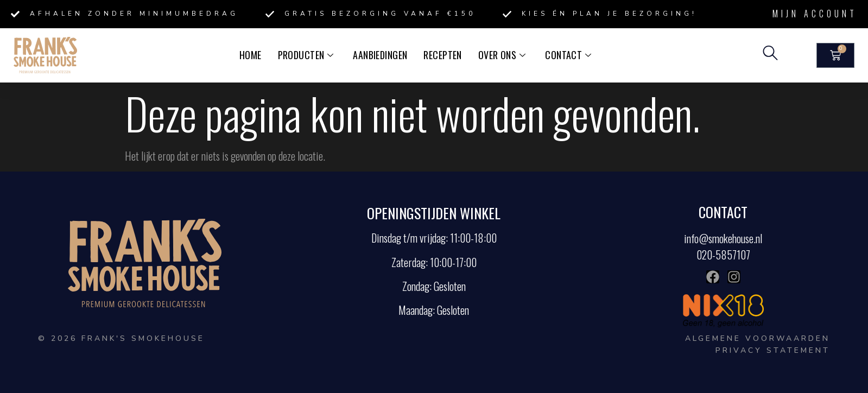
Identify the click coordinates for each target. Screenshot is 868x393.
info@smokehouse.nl (723, 238)
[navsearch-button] (770, 55)
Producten (309, 55)
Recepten (442, 55)
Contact (563, 55)
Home (255, 55)
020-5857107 (723, 255)
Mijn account (815, 14)
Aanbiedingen (381, 55)
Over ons (499, 55)
